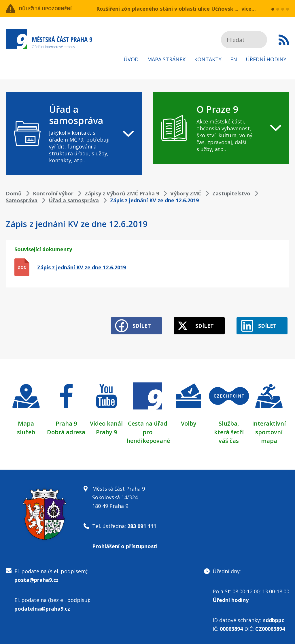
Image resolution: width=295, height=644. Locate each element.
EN (234, 59)
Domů (14, 193)
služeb (26, 429)
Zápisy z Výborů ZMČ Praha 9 (122, 193)
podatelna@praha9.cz (42, 605)
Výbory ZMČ (186, 193)
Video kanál (106, 420)
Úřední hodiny (266, 59)
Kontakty (208, 59)
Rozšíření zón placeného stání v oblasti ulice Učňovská (166, 9)
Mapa (26, 420)
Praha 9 (66, 420)
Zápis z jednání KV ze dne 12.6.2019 (82, 267)
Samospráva (22, 200)
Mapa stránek (166, 59)
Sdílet (130, 322)
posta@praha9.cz (36, 576)
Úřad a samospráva (74, 200)
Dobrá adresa (66, 429)
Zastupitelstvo (231, 193)
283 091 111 (142, 523)
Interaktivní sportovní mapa (269, 429)
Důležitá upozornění (52, 9)
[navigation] (74, 134)
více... (249, 9)
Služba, (229, 420)
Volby (189, 420)
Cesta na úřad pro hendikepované (148, 429)
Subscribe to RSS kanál (284, 40)
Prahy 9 (106, 429)
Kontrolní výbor (53, 193)
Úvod (131, 59)
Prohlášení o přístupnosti (125, 543)
